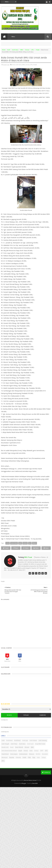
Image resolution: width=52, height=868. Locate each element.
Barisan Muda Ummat (30, 780)
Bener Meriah (19, 747)
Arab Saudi (30, 744)
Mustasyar (5, 757)
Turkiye (44, 757)
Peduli (38, 50)
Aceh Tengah (5, 744)
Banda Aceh (5, 747)
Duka (31, 751)
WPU (3, 761)
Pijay (34, 757)
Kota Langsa (14, 754)
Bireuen (27, 747)
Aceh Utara (15, 50)
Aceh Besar (17, 740)
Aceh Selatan (33, 740)
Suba (38, 757)
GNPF (42, 751)
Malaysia (32, 754)
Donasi (27, 50)
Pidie (29, 757)
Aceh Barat (9, 740)
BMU (22, 50)
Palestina (18, 757)
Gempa (36, 751)
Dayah (20, 751)
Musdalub (45, 754)
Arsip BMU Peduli (40, 744)
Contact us (46, 772)
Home (4, 50)
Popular (26, 715)
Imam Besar (5, 754)
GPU (33, 50)
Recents (9, 715)
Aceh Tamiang (43, 740)
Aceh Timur (14, 744)
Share (16, 548)
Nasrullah (35, 783)
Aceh (9, 50)
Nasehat (12, 757)
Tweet (6, 548)
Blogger (24, 783)
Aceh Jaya (25, 740)
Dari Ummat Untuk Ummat (9, 751)
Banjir (12, 747)
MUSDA (38, 754)
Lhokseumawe (23, 754)
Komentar (43, 715)
